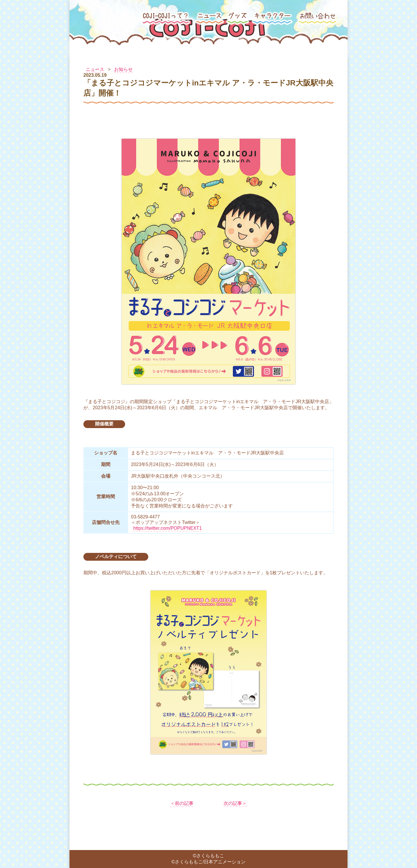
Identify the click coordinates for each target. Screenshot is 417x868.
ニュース (95, 69)
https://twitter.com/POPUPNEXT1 (168, 528)
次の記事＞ (235, 803)
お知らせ (123, 69)
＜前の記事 (182, 803)
